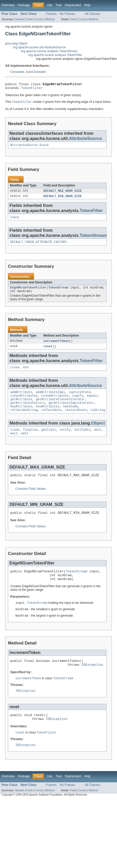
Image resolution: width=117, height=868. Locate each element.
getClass (49, 439)
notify (65, 439)
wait (98, 439)
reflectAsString (24, 419)
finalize (30, 439)
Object (98, 432)
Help (87, 5)
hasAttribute (21, 415)
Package (24, 5)
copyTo (78, 403)
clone (15, 439)
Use (50, 5)
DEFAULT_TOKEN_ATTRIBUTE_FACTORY (38, 246)
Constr (39, 19)
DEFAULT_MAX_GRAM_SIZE (62, 193)
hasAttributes (48, 415)
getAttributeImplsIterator (71, 411)
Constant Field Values (31, 499)
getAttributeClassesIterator (61, 407)
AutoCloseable (36, 72)
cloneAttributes (55, 403)
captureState (79, 398)
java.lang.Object (16, 43)
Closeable (17, 72)
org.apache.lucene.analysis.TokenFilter (55, 55)
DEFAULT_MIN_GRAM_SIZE (62, 199)
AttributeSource (86, 140)
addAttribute (21, 398)
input (15, 220)
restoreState (76, 419)
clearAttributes (24, 403)
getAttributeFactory (28, 411)
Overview (8, 5)
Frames (51, 14)
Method (50, 19)
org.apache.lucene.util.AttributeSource (39, 47)
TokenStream (93, 239)
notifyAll (82, 439)
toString (98, 419)
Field (29, 19)
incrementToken (56, 346)
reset (48, 352)
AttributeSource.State (29, 147)
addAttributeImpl (51, 398)
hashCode (70, 415)
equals (92, 403)
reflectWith (51, 419)
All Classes (92, 14)
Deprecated (73, 5)
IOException (92, 681)
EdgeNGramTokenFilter (28, 292)
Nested (20, 19)
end (26, 373)
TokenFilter (32, 89)
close (15, 373)
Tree (59, 5)
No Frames (67, 14)
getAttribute (21, 407)
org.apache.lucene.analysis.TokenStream (49, 51)
